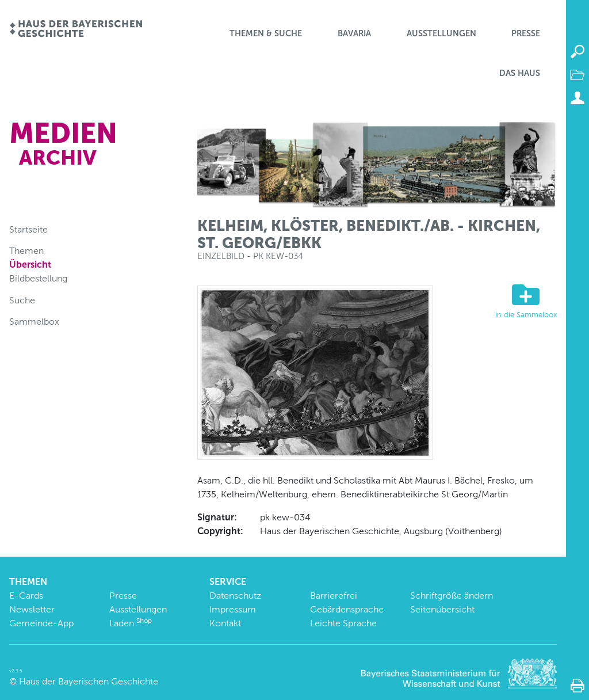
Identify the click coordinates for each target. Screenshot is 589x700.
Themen (26, 251)
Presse (526, 33)
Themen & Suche (266, 33)
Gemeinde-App (41, 623)
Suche (22, 300)
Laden (131, 623)
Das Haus (520, 73)
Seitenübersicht (442, 609)
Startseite (28, 229)
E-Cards (26, 596)
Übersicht (30, 265)
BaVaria (354, 33)
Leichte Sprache (343, 623)
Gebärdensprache (347, 609)
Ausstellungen (441, 33)
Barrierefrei (334, 596)
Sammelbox (34, 322)
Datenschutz (235, 596)
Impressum (233, 609)
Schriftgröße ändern (452, 596)
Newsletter (32, 609)
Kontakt (225, 623)
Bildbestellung (38, 278)
